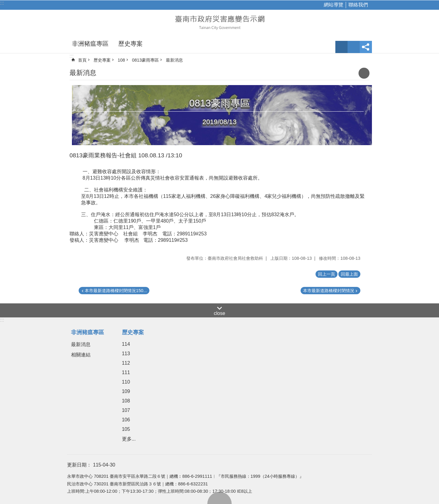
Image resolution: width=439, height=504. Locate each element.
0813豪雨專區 (145, 60)
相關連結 (81, 355)
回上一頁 (327, 274)
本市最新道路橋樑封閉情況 (329, 291)
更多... (129, 439)
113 (126, 354)
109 (126, 391)
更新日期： (79, 465)
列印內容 (364, 73)
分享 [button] (366, 47)
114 (126, 344)
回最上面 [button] (349, 274)
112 (126, 363)
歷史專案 (130, 44)
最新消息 (174, 60)
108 (121, 60)
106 (126, 420)
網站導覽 (334, 5)
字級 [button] (341, 47)
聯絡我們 (358, 5)
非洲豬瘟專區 (90, 44)
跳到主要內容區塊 (3, 3)
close (219, 313)
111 (126, 372)
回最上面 (220, 498)
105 (126, 429)
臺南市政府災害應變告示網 (220, 22)
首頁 (82, 60)
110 (126, 382)
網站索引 (354, 47)
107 (126, 410)
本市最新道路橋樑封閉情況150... (116, 291)
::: (2, 3)
